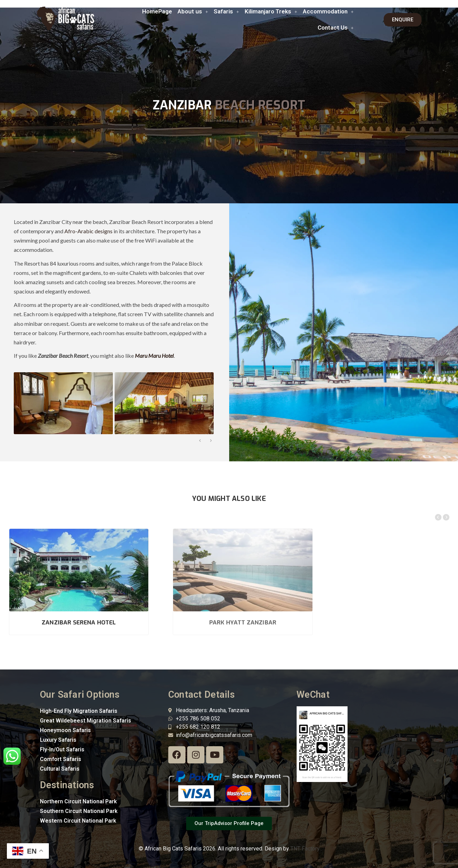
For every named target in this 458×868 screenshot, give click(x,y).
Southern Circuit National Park (79, 800)
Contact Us (336, 28)
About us (193, 11)
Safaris (226, 11)
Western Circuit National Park (78, 810)
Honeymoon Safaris (65, 720)
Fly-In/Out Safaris (62, 739)
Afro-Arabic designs (88, 231)
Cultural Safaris (60, 758)
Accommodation (328, 11)
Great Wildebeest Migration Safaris (86, 710)
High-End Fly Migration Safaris (79, 700)
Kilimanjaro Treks (271, 11)
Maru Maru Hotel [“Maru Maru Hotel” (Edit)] (154, 356)
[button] (193, 12)
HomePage (157, 11)
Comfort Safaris (61, 748)
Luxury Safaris (58, 729)
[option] (62, 403)
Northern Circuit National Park (78, 791)
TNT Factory (305, 838)
